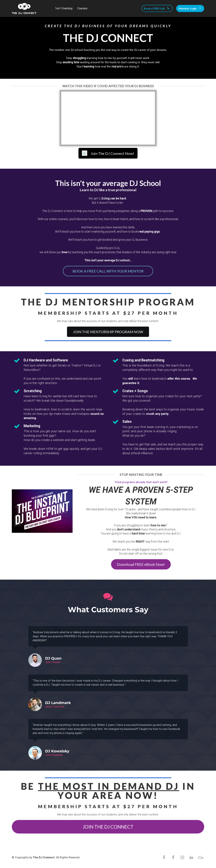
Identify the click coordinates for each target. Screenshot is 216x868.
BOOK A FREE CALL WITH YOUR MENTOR (108, 271)
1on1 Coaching (64, 8)
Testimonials (100, 8)
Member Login (190, 8)
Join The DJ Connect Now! (108, 153)
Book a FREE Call (157, 8)
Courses (82, 8)
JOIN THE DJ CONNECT (108, 826)
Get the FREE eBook (125, 8)
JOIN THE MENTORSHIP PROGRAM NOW (108, 332)
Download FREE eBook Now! (141, 564)
